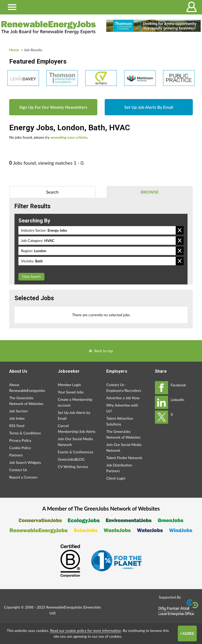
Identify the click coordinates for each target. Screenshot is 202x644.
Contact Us (18, 470)
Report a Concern (23, 477)
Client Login (116, 478)
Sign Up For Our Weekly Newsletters (53, 107)
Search (52, 192)
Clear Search (31, 277)
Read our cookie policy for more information (85, 630)
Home (14, 50)
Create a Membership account (75, 402)
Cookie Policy (20, 448)
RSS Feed (17, 426)
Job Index (17, 418)
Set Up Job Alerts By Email (149, 107)
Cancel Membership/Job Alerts (77, 429)
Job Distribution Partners (119, 468)
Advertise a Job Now (123, 398)
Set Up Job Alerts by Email (74, 415)
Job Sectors (19, 411)
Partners (16, 455)
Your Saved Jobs (71, 392)
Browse (150, 192)
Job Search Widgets (25, 462)
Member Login (69, 385)
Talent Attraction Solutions (120, 421)
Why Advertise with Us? (122, 408)
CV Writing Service (73, 467)
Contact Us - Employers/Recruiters (124, 388)
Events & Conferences (76, 452)
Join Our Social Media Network (75, 442)
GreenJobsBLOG (71, 459)
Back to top (104, 351)
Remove (180, 230)
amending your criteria (69, 137)
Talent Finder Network (124, 458)
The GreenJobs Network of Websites (26, 401)
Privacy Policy (20, 440)
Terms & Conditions (25, 433)
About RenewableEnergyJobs (27, 388)
